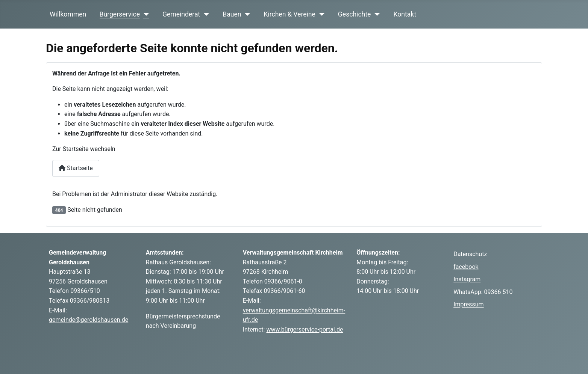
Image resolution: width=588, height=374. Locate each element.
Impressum (469, 304)
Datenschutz (470, 254)
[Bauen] (246, 14)
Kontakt (405, 14)
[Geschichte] (375, 14)
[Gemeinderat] (205, 14)
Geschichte (355, 14)
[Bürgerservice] (145, 14)
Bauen (232, 14)
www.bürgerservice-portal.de (305, 330)
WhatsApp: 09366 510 (483, 292)
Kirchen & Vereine (290, 14)
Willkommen (68, 14)
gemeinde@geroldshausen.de (89, 320)
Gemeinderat (181, 14)
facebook (466, 267)
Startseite (76, 168)
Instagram (467, 279)
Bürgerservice (120, 14)
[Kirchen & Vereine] (320, 14)
